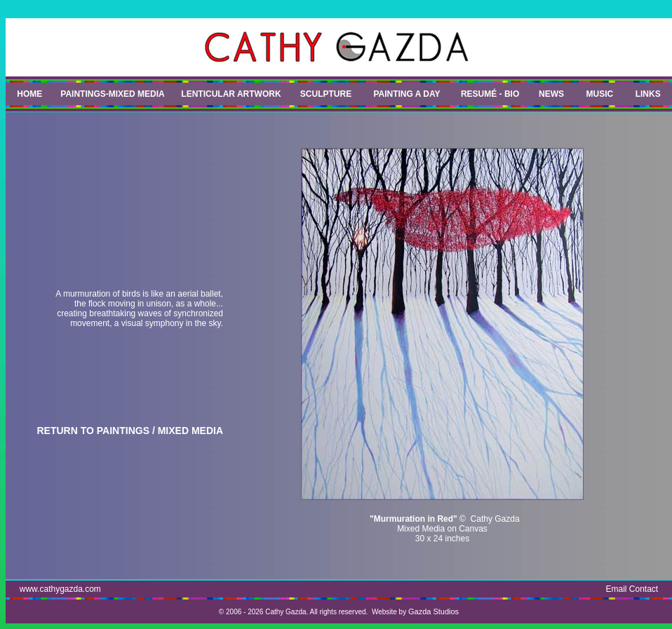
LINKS (648, 94)
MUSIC (600, 94)
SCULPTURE (326, 94)
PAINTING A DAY (406, 94)
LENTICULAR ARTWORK (231, 94)
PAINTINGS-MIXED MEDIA (112, 94)
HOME (29, 94)
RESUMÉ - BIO (490, 94)
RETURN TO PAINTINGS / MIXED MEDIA (130, 431)
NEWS (551, 94)
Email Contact (632, 589)
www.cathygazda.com (60, 589)
